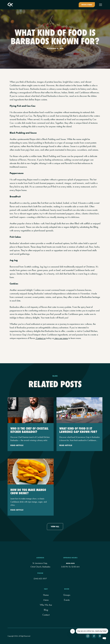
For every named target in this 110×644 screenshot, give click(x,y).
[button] (100, 5)
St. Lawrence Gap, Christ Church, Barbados (40, 565)
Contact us (41, 338)
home (46, 595)
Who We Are (46, 605)
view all (55, 527)
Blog (46, 610)
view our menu (61, 338)
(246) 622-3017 (40, 579)
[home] (10, 5)
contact (46, 615)
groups (67, 595)
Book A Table (87, 5)
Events (67, 600)
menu (46, 600)
